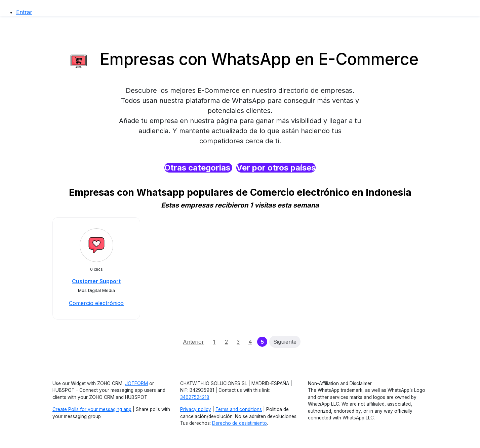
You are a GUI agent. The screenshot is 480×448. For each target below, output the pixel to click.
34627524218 (195, 397)
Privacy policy (196, 409)
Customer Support (96, 281)
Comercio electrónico (96, 303)
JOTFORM (136, 383)
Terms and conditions (239, 409)
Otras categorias (198, 168)
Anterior (193, 342)
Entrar (24, 12)
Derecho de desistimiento (239, 423)
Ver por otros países (276, 168)
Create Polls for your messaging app (92, 409)
